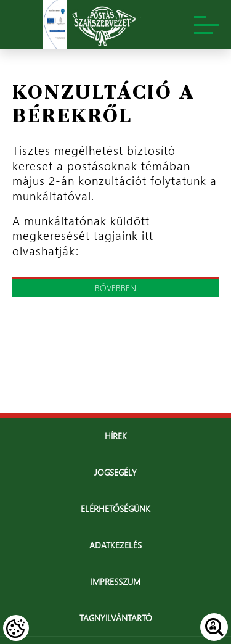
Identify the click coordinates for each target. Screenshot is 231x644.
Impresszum (115, 581)
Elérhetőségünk (115, 509)
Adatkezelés (115, 545)
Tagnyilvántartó (116, 618)
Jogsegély (115, 472)
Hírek (116, 436)
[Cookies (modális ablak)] (16, 628)
